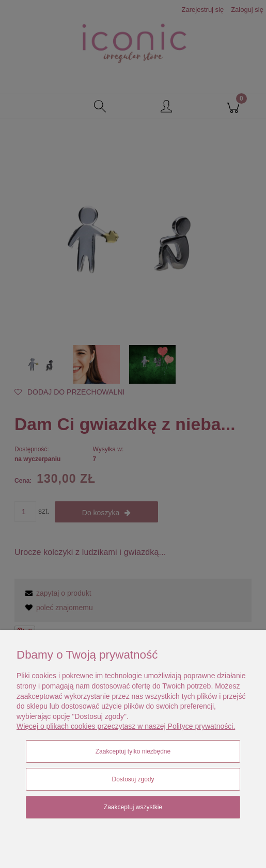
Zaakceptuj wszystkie (133, 807)
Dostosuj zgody (133, 779)
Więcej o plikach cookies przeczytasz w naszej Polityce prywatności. (126, 726)
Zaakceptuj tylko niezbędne (133, 751)
